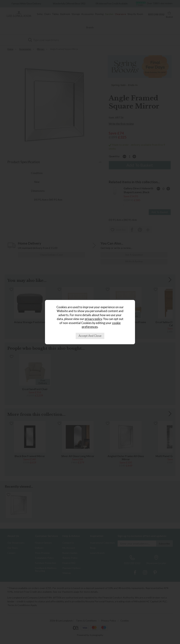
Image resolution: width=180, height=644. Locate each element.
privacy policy (93, 319)
